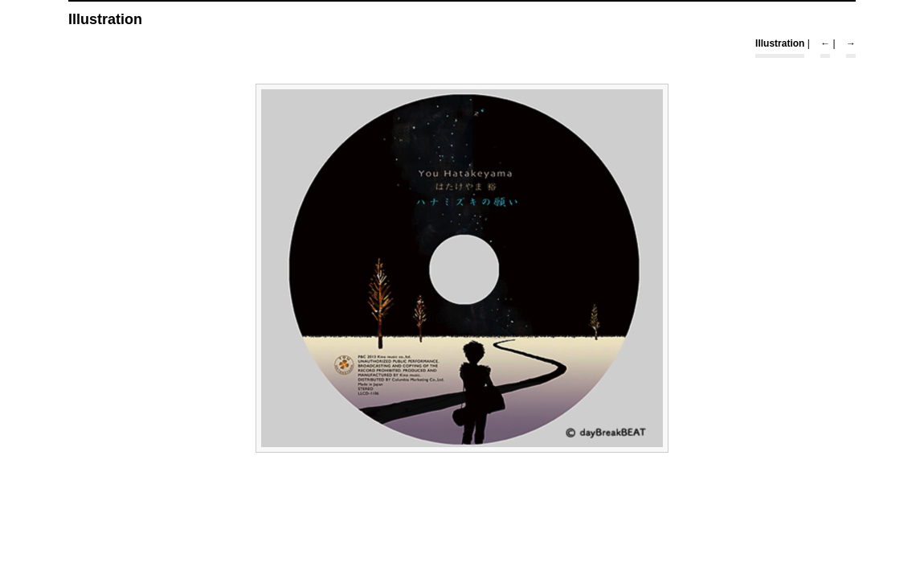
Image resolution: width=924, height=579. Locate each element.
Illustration (780, 43)
